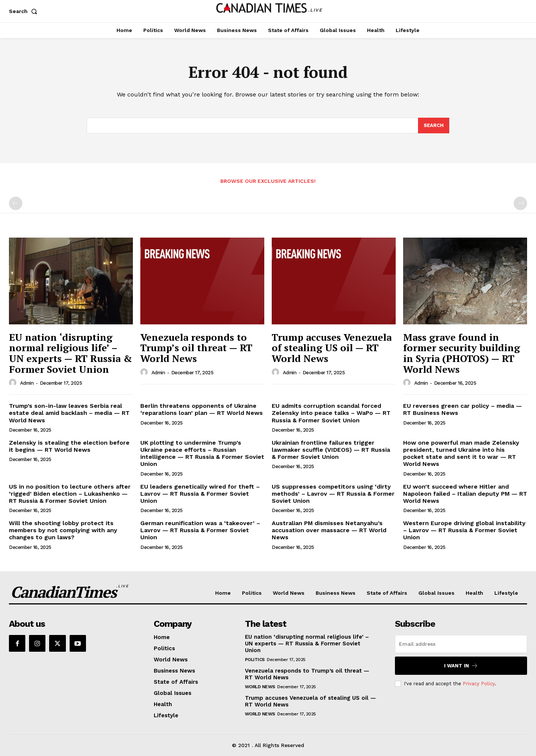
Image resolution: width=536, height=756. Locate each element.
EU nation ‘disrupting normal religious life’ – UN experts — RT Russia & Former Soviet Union (71, 353)
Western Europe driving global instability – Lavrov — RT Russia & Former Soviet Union (464, 530)
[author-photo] (14, 383)
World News (260, 687)
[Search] (434, 126)
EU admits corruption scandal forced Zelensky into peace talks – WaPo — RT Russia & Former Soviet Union (331, 413)
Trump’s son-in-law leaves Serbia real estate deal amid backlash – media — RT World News (69, 413)
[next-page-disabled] (520, 203)
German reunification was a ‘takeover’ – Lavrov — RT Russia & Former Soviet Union (200, 530)
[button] (25, 11)
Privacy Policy (479, 684)
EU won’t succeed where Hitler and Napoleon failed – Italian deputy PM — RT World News (465, 494)
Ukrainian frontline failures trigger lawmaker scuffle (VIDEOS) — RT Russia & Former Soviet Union (331, 450)
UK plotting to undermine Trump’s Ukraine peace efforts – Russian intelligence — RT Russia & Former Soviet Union (202, 453)
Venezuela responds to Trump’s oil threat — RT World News (196, 348)
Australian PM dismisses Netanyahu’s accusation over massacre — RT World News (329, 530)
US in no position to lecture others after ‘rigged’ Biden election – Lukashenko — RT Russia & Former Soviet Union (70, 494)
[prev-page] (16, 203)
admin (27, 383)
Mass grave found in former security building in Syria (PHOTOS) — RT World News (462, 353)
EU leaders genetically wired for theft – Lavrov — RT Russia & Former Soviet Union (200, 494)
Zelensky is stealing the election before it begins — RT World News (69, 446)
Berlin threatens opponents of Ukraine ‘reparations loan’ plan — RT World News (202, 409)
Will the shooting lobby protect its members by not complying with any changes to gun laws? (63, 530)
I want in (461, 666)
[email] (461, 644)
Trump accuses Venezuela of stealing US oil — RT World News (332, 348)
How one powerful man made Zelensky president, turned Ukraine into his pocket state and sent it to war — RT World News (461, 453)
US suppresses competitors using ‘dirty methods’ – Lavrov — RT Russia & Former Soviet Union (333, 494)
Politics (255, 660)
